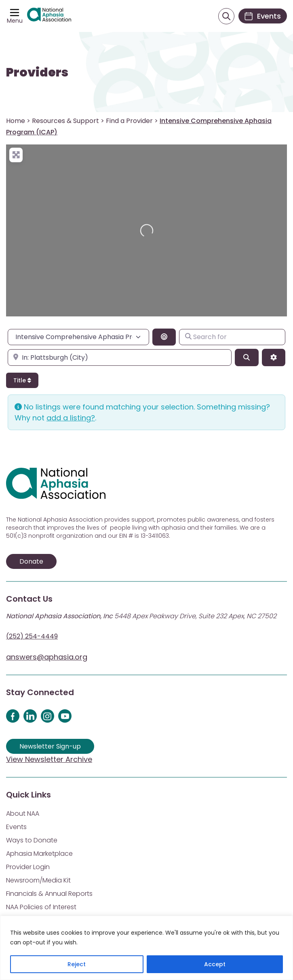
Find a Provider (129, 121)
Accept (215, 964)
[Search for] (232, 337)
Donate (31, 561)
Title (22, 380)
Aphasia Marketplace (39, 854)
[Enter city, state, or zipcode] (120, 357)
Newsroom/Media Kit (38, 880)
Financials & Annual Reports (49, 894)
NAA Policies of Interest (41, 907)
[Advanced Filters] (274, 357)
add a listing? (71, 418)
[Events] (263, 16)
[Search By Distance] (164, 337)
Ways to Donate (32, 840)
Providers (37, 72)
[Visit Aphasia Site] (49, 16)
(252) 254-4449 (32, 636)
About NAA (23, 813)
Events (16, 827)
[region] (146, 948)
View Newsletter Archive (49, 759)
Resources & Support (65, 121)
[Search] (247, 357)
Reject (77, 964)
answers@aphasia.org (47, 657)
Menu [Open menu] (15, 21)
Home (16, 121)
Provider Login (28, 867)
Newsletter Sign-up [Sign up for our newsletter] (50, 746)
